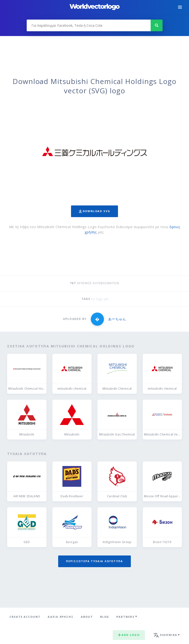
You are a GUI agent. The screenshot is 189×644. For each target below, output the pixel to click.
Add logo (129, 635)
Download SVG (95, 211)
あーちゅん (117, 319)
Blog (105, 617)
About (87, 617)
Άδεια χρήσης (61, 617)
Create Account (25, 617)
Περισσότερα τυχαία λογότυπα (94, 561)
